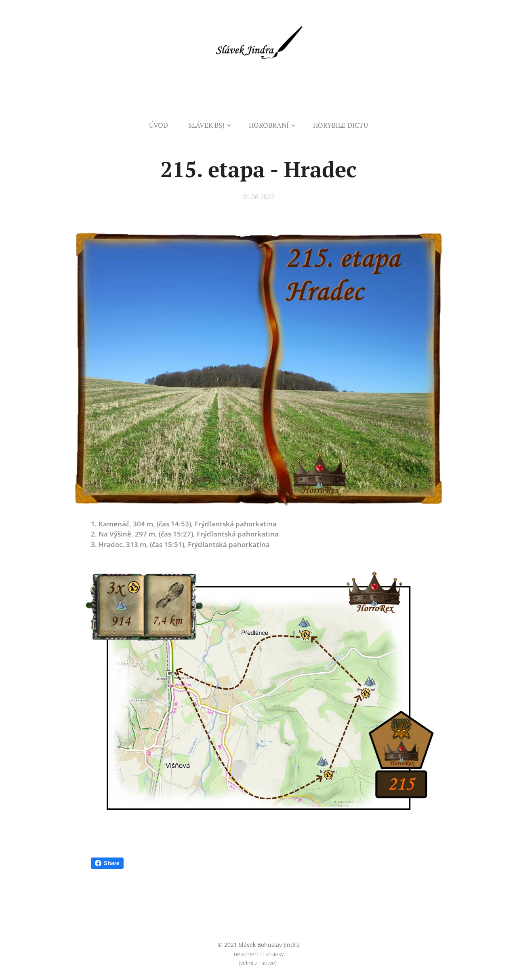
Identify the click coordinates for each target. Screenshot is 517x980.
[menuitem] (164, 125)
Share (107, 863)
